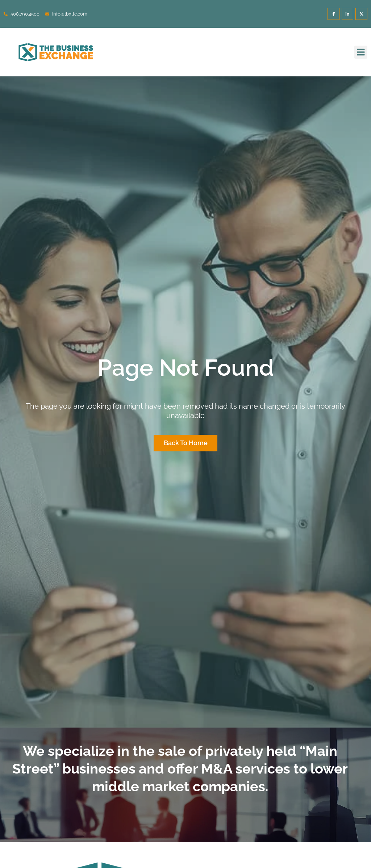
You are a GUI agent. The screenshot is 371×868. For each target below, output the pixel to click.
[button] (361, 52)
